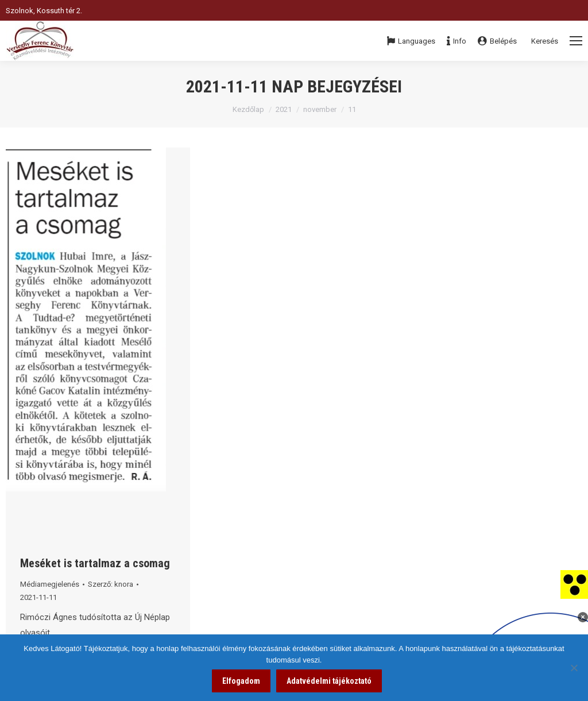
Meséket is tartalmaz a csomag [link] (95, 563)
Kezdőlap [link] (248, 109)
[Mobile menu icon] (576, 41)
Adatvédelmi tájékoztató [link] (329, 681)
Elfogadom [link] (241, 681)
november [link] (320, 109)
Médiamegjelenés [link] (50, 584)
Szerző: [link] (111, 584)
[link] (574, 584)
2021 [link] (284, 109)
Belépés (497, 41)
